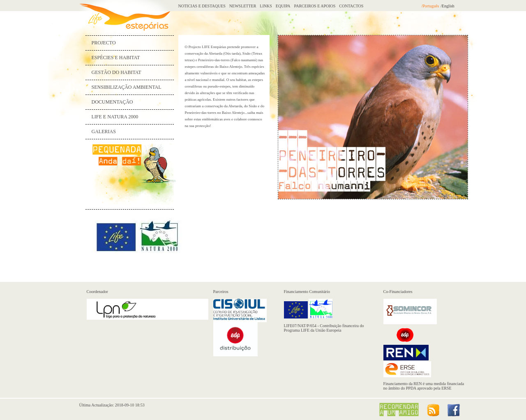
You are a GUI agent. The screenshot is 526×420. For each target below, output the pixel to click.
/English (447, 6)
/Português (430, 6)
